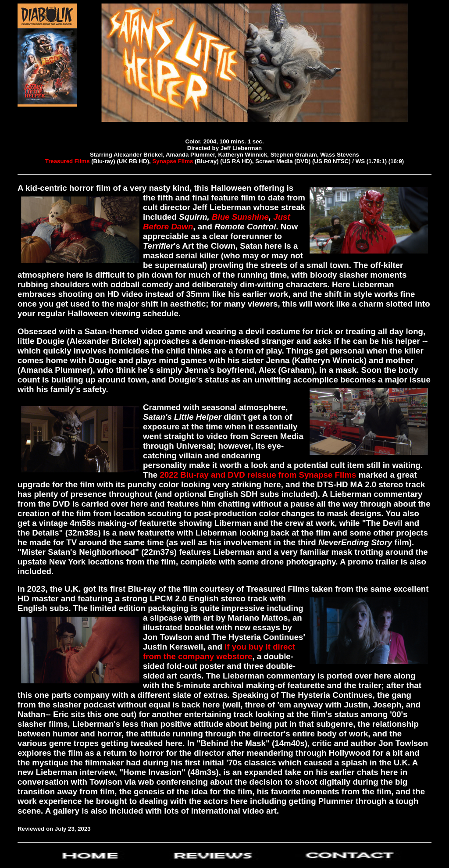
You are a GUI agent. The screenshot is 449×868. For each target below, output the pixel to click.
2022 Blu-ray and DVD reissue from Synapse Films (257, 475)
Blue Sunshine (239, 217)
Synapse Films (173, 161)
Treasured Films (68, 161)
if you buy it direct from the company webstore (219, 652)
